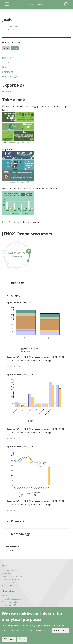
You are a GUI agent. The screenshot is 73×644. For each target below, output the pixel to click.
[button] (36, 128)
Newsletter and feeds (11, 605)
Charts (6, 62)
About (5, 596)
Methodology (10, 76)
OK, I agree (9, 639)
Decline (22, 639)
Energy (16, 222)
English (11, 30)
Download (7, 91)
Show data (12, 366)
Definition (8, 58)
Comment (8, 72)
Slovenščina (14, 26)
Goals (5, 67)
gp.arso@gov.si (9, 586)
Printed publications (10, 602)
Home (5, 222)
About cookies (61, 630)
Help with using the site (12, 599)
